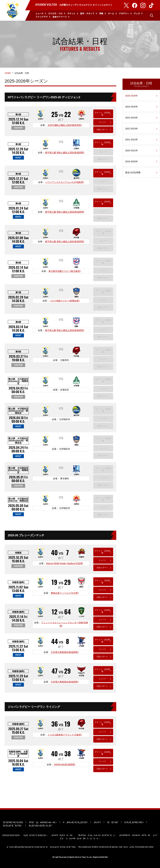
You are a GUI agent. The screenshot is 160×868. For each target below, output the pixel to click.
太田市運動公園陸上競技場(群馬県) (65, 125)
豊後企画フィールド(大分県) (65, 593)
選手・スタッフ (87, 13)
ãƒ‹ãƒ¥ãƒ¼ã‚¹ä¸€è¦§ (13, 822)
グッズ (137, 13)
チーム (111, 13)
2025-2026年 (131, 96)
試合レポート (102, 130)
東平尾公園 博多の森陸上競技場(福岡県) (65, 153)
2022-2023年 (131, 129)
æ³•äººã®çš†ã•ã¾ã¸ (63, 835)
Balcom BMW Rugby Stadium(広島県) (65, 563)
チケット (71, 13)
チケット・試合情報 (102, 114)
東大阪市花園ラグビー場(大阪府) (65, 271)
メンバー (102, 122)
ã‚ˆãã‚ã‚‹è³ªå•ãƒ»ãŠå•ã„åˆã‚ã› (80, 839)
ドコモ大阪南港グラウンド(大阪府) (65, 735)
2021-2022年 (131, 140)
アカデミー (124, 13)
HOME (8, 73)
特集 (101, 13)
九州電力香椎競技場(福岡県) (65, 652)
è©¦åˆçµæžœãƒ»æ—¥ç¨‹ (43, 822)
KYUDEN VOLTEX (12, 10)
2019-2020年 (131, 161)
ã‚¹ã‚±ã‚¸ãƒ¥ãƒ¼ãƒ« (134, 822)
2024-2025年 (131, 107)
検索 (152, 16)
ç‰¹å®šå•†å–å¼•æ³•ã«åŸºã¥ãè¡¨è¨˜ (138, 835)
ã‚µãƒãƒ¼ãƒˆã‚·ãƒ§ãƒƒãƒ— (36, 835)
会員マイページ (60, 17)
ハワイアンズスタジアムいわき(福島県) (65, 182)
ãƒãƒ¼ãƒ (113, 822)
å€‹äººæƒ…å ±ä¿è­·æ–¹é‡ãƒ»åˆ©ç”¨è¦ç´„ (97, 835)
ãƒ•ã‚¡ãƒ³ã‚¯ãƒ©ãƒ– (13, 826)
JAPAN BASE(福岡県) (65, 764)
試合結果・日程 (55, 13)
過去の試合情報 (133, 172)
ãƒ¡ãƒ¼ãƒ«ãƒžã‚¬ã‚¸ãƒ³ (40, 826)
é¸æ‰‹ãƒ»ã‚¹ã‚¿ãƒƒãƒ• (75, 822)
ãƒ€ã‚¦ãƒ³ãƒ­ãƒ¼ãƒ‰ (11, 835)
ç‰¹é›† (97, 822)
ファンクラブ (42, 17)
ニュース (39, 13)
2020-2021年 (131, 151)
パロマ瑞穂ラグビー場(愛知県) (65, 301)
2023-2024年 (131, 118)
